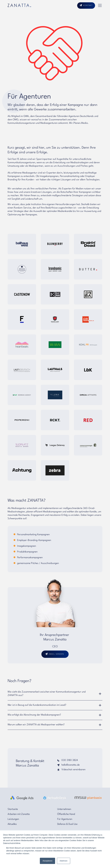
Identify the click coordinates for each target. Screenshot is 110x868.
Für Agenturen (65, 819)
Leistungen (13, 819)
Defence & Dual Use (67, 824)
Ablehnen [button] (64, 861)
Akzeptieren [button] (47, 861)
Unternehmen (64, 809)
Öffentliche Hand (66, 814)
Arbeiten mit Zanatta (19, 814)
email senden (56, 654)
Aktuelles (12, 824)
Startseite (13, 809)
